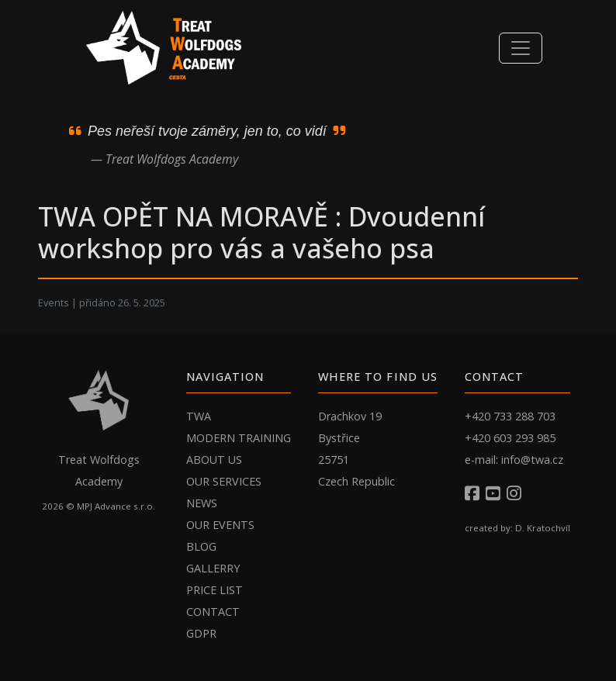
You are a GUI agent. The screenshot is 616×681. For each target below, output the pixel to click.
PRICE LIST (215, 590)
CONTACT (213, 612)
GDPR (201, 633)
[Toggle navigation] (521, 48)
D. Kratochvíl (543, 528)
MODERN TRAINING (239, 438)
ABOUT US (214, 460)
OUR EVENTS (220, 525)
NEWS (202, 503)
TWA (199, 416)
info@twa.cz (532, 460)
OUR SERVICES (224, 481)
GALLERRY (213, 568)
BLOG (201, 546)
